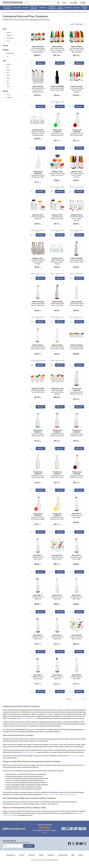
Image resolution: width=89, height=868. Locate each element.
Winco (35, 752)
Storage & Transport (52, 8)
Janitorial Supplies (34, 8)
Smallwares (17, 8)
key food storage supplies (77, 756)
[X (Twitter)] (73, 844)
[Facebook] (69, 844)
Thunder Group (27, 752)
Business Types (84, 8)
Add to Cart (40, 63)
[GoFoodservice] (13, 3)
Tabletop (26, 8)
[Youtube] (81, 844)
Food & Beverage (60, 8)
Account (22, 855)
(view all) (44, 833)
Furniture (68, 8)
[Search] (40, 3)
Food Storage (30, 12)
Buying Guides (63, 855)
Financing (31, 855)
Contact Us (51, 855)
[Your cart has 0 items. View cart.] (82, 3)
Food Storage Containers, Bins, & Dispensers (47, 12)
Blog (73, 855)
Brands (81, 855)
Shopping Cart (11, 855)
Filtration (76, 8)
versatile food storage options (51, 794)
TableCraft (25, 718)
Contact (64, 3)
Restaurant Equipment (7, 8)
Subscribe (29, 846)
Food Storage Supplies (19, 12)
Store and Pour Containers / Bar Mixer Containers (74, 12)
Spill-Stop (33, 718)
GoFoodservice (7, 12)
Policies (41, 855)
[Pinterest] (77, 844)
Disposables (43, 8)
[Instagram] (85, 844)
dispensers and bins (69, 794)
